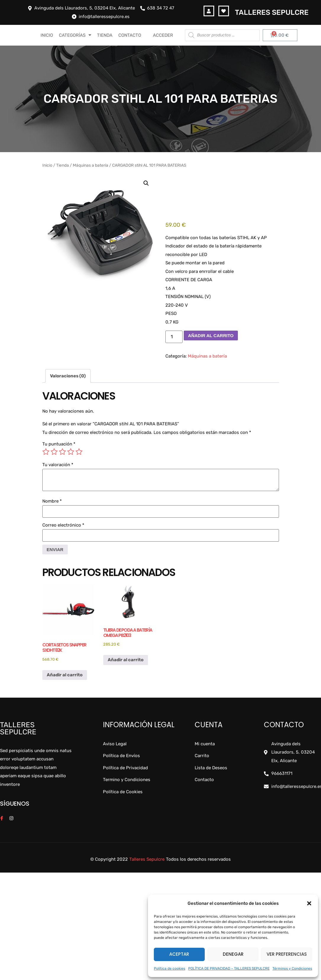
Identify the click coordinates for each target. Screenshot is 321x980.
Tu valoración (58, 465)
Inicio (47, 165)
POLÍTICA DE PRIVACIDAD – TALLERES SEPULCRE (229, 968)
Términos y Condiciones (292, 968)
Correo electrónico (63, 525)
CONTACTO (130, 35)
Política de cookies (170, 968)
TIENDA (105, 35)
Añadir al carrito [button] (65, 675)
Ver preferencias (287, 954)
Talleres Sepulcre (272, 12)
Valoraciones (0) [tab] (68, 376)
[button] (309, 903)
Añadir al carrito (211, 335)
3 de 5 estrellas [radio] (62, 452)
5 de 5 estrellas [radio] (79, 452)
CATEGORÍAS (75, 35)
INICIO (47, 35)
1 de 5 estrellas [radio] (46, 452)
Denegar (233, 954)
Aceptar (179, 954)
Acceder (163, 35)
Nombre (52, 501)
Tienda (63, 165)
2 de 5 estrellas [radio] (54, 452)
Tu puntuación (59, 444)
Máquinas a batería (91, 165)
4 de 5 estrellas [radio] (71, 452)
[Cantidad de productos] (174, 337)
